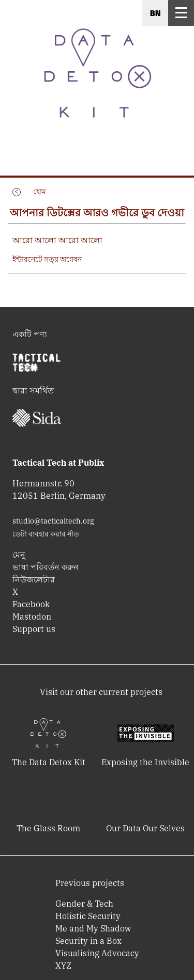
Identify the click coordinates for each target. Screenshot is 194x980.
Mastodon (32, 617)
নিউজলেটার (34, 579)
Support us (34, 629)
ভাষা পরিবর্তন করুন (46, 567)
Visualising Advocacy (97, 953)
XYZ (63, 966)
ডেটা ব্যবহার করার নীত (46, 534)
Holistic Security (88, 916)
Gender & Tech (84, 904)
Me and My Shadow (93, 928)
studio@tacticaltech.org (53, 521)
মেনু (19, 555)
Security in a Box (88, 941)
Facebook (31, 604)
